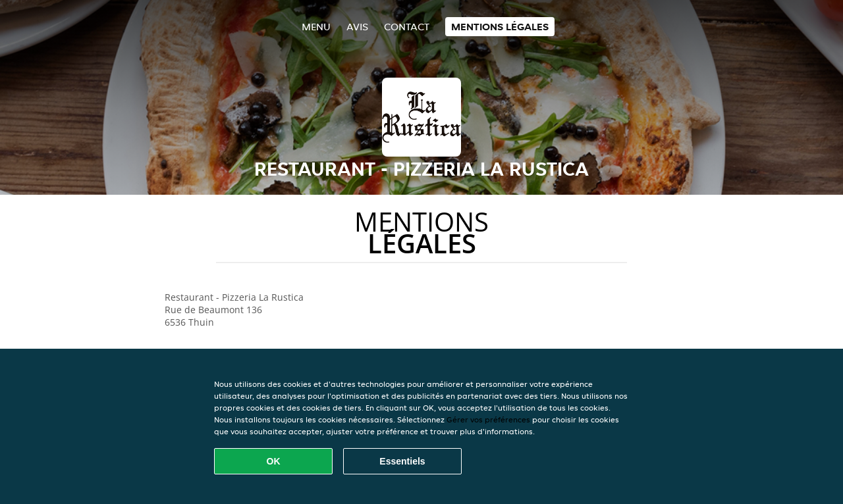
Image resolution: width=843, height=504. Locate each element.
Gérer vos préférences (488, 419)
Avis (357, 27)
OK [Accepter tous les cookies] (274, 461)
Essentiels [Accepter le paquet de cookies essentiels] (402, 461)
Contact (407, 27)
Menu (316, 27)
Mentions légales (500, 27)
